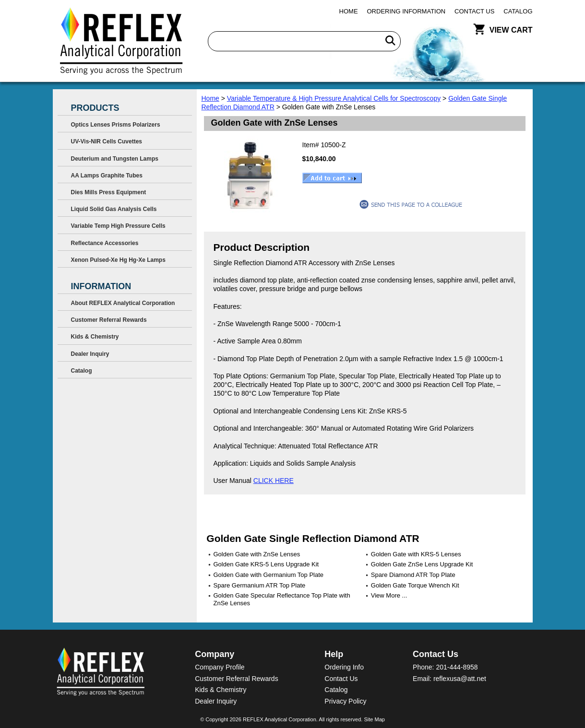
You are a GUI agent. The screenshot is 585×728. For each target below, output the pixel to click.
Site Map (374, 719)
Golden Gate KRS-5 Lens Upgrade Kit (266, 564)
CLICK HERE (274, 481)
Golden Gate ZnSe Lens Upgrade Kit (422, 564)
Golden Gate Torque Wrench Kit (415, 585)
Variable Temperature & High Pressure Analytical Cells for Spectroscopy (334, 98)
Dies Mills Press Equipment (109, 192)
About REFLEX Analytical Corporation (123, 303)
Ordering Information (406, 11)
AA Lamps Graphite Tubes (107, 176)
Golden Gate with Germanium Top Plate (269, 575)
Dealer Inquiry (90, 354)
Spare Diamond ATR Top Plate (413, 575)
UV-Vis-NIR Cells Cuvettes (107, 141)
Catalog (518, 11)
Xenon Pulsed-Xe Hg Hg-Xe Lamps (118, 260)
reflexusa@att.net (460, 679)
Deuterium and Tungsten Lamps (115, 159)
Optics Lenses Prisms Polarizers (116, 125)
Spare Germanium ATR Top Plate (260, 585)
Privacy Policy (345, 701)
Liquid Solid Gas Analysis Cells (114, 209)
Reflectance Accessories (105, 243)
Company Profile (220, 667)
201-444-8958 (457, 667)
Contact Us (474, 11)
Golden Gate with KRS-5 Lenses (416, 554)
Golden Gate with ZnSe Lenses (257, 554)
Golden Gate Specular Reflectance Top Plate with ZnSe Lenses (282, 599)
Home (349, 11)
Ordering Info (344, 667)
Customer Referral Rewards (109, 320)
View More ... (389, 595)
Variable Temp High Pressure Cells (118, 226)
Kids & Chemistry (95, 337)
